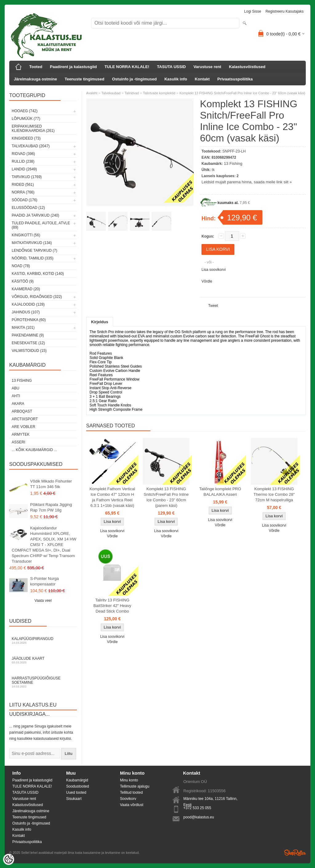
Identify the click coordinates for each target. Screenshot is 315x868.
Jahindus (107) (26, 312)
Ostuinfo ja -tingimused (134, 79)
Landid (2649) (24, 169)
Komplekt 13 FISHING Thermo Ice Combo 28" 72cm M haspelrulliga (274, 494)
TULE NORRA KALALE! (127, 67)
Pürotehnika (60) (29, 320)
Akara (18, 404)
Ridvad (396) (23, 154)
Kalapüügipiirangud (43, 640)
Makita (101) (23, 328)
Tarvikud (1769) (27, 177)
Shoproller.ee (295, 853)
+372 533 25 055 (197, 808)
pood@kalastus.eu (199, 817)
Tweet (213, 306)
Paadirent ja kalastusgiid (73, 67)
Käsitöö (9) (23, 281)
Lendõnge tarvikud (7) (34, 251)
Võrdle (207, 281)
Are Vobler (24, 427)
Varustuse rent (207, 67)
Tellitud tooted (131, 793)
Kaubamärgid (77, 780)
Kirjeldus (100, 322)
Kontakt (202, 79)
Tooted (36, 67)
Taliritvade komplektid (159, 93)
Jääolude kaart (43, 660)
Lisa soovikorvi (214, 270)
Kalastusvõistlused (247, 67)
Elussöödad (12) (28, 208)
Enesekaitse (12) (28, 343)
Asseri (18, 442)
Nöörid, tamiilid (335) (33, 258)
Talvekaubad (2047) (31, 146)
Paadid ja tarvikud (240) (36, 215)
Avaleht (92, 93)
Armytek (21, 434)
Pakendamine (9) (28, 335)
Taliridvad (132, 93)
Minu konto (129, 780)
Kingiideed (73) (26, 138)
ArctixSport (25, 419)
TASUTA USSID (171, 67)
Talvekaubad (111, 93)
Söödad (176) (24, 200)
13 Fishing (22, 381)
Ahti (16, 396)
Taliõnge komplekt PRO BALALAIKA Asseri (220, 492)
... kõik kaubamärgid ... (34, 450)
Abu (16, 388)
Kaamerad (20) (26, 289)
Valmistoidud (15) (29, 351)
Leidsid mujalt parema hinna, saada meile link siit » (247, 182)
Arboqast (22, 411)
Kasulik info (176, 79)
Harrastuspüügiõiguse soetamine (43, 682)
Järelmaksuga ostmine (35, 79)
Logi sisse (253, 11)
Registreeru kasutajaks (285, 11)
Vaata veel (43, 601)
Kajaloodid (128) (28, 304)
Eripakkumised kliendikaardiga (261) (33, 128)
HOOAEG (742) (25, 111)
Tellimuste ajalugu (135, 786)
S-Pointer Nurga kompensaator (44, 581)
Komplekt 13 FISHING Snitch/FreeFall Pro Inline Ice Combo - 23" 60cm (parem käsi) (166, 497)
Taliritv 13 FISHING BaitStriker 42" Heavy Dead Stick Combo (112, 606)
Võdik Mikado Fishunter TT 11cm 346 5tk (51, 484)
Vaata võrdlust (132, 805)
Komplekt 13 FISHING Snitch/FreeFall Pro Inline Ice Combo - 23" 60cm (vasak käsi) (242, 93)
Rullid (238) (23, 161)
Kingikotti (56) (26, 235)
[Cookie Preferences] (9, 859)
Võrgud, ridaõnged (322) (37, 297)
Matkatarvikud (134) (32, 243)
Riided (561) (23, 185)
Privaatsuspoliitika (235, 79)
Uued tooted (76, 793)
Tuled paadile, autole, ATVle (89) (41, 225)
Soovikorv (128, 799)
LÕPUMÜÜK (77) (26, 119)
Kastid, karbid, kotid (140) (38, 274)
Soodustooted (78, 786)
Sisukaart (74, 799)
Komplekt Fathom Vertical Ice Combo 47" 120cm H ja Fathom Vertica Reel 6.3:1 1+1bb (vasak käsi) (112, 497)
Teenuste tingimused (84, 79)
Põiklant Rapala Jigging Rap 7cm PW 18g (51, 507)
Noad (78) (21, 266)
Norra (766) (23, 192)
